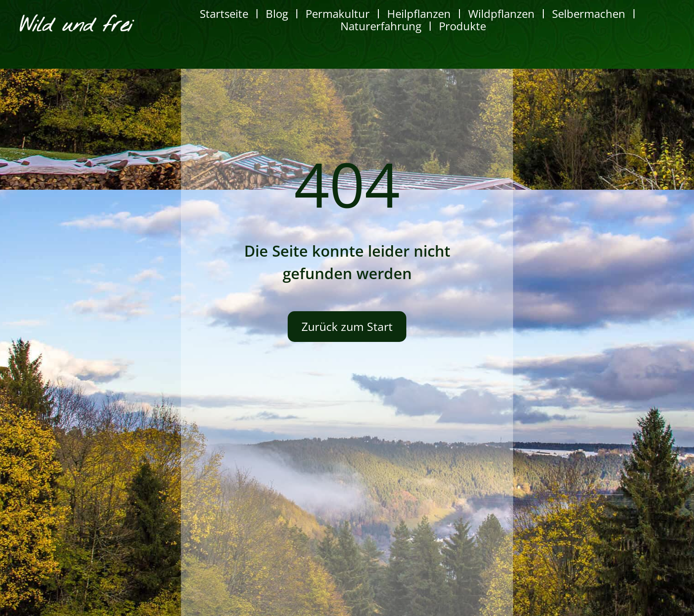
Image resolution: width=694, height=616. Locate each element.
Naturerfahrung (381, 26)
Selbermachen (589, 14)
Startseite (224, 14)
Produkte (462, 26)
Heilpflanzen (419, 14)
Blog (277, 14)
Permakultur (338, 14)
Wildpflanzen (501, 14)
